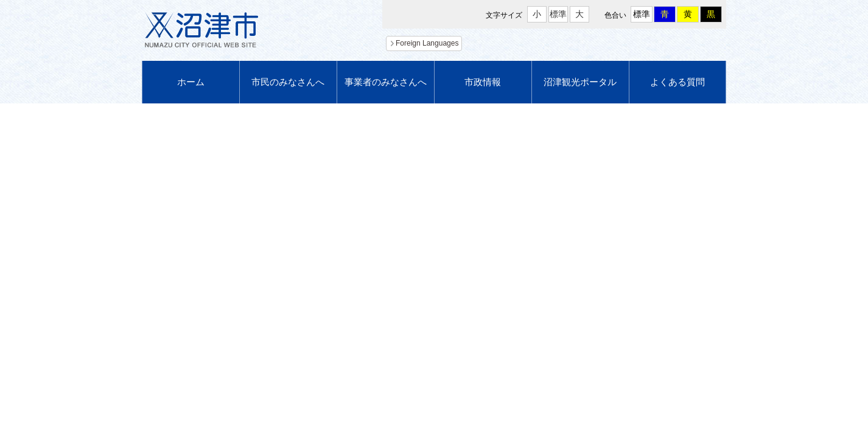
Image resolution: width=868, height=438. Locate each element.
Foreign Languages (427, 43)
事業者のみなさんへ (386, 82)
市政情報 (483, 82)
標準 (558, 14)
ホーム (191, 82)
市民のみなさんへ (288, 82)
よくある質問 (677, 82)
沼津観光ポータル (580, 82)
